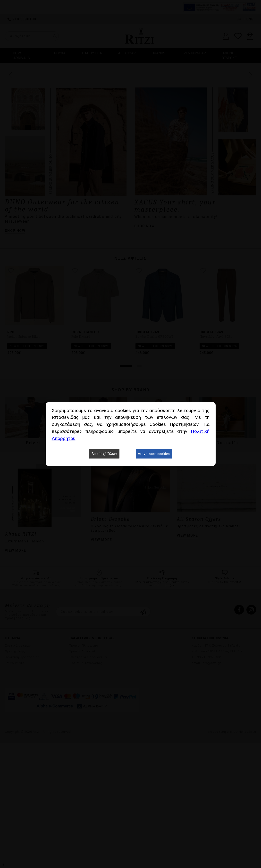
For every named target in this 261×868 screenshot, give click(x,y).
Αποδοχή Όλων (104, 454)
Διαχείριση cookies (154, 454)
